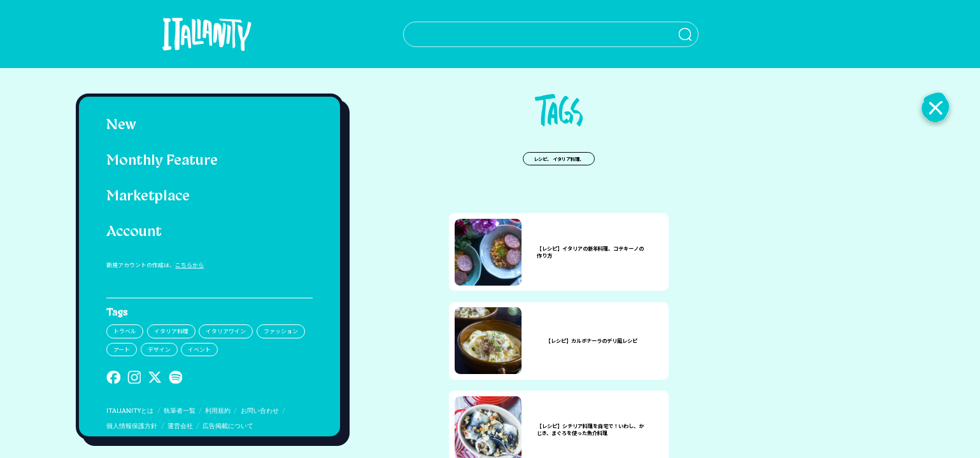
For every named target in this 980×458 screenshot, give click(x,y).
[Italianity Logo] (195, 34)
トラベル (125, 331)
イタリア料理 (171, 331)
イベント (199, 350)
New (121, 126)
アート (122, 350)
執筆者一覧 (180, 411)
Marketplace (148, 197)
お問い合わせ (260, 411)
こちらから (189, 265)
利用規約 (218, 411)
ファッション (281, 331)
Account (134, 232)
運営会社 (180, 427)
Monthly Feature (162, 161)
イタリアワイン (226, 331)
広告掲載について (228, 427)
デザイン (159, 350)
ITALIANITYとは (130, 411)
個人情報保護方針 (132, 427)
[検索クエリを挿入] (527, 34)
